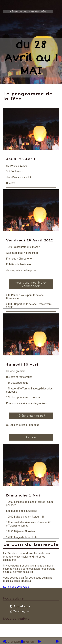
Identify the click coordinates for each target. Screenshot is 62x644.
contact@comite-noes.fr (24, 626)
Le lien (31, 437)
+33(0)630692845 (20, 629)
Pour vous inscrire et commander (31, 284)
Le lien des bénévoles (16, 587)
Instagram (21, 611)
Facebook (20, 606)
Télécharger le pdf (31, 416)
